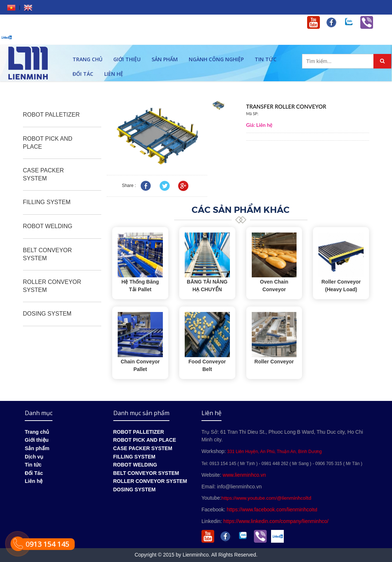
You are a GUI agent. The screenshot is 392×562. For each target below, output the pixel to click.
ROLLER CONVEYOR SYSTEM (52, 286)
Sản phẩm (165, 59)
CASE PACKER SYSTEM (44, 174)
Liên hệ (114, 74)
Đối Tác (83, 74)
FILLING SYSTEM (47, 202)
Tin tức (266, 59)
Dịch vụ (34, 457)
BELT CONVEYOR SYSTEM (48, 254)
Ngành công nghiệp (216, 59)
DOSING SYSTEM (47, 314)
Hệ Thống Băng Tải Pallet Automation (140, 289)
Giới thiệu (127, 59)
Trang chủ (87, 59)
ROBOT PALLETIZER (51, 115)
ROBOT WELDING (48, 226)
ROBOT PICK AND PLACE (48, 143)
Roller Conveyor (274, 362)
